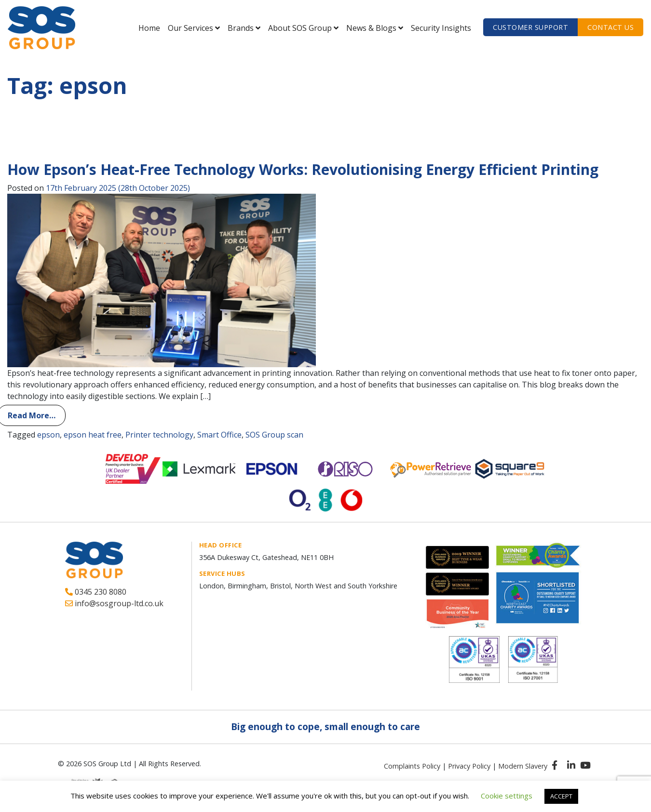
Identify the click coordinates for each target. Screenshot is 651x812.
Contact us (610, 27)
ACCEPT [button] (561, 796)
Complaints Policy (412, 766)
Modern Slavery (523, 766)
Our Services (190, 28)
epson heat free (93, 435)
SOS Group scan (274, 435)
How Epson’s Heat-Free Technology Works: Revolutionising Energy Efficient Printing (303, 169)
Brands (241, 28)
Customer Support (530, 27)
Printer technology (159, 435)
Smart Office (219, 435)
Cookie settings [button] (507, 796)
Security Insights (441, 28)
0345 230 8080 (96, 592)
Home (149, 28)
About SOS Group (300, 28)
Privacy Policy (469, 766)
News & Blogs (371, 28)
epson (48, 435)
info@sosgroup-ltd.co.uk (114, 603)
